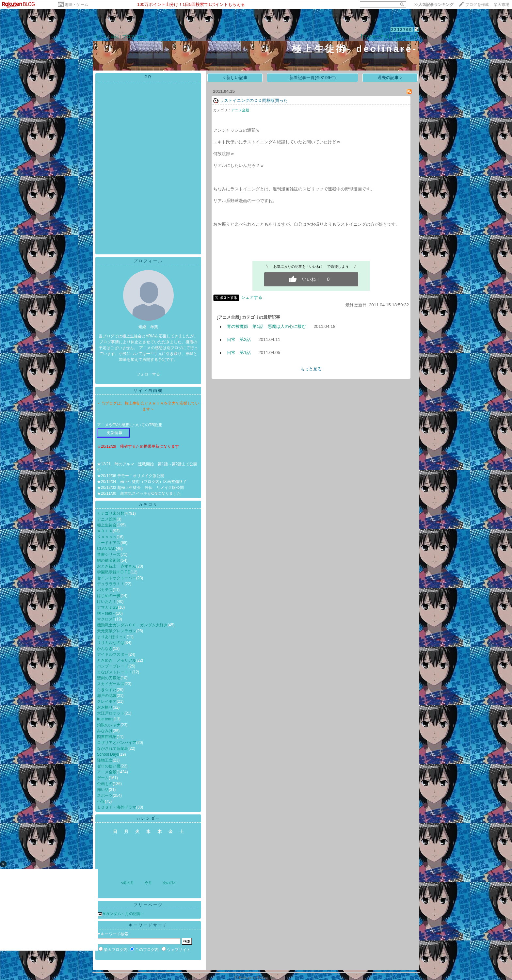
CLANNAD (106, 549)
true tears (105, 719)
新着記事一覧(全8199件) (313, 78)
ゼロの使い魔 (109, 766)
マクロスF (106, 619)
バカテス (105, 590)
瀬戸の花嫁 (107, 696)
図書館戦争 (107, 737)
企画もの (105, 784)
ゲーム (103, 778)
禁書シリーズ (109, 554)
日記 (115, 36)
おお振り (105, 707)
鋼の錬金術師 (109, 560)
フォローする (148, 374)
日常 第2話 (239, 339)
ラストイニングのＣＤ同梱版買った (254, 100)
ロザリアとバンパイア (117, 743)
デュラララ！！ (111, 584)
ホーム (100, 36)
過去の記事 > (390, 78)
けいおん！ (107, 602)
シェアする (252, 297)
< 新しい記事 (235, 78)
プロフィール (135, 36)
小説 (101, 801)
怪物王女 (105, 760)
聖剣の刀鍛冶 (109, 678)
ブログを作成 (477, 5)
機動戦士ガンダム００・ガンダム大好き (132, 625)
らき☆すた (107, 690)
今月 (148, 883)
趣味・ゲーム (76, 5)
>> (434, 5)
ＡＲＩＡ (105, 531)
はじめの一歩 (109, 596)
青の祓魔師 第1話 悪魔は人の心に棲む (266, 326)
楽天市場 (502, 5)
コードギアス (109, 543)
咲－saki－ (106, 613)
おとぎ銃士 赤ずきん (117, 566)
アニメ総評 (107, 519)
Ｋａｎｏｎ (107, 537)
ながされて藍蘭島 (113, 748)
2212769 (402, 30)
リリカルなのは (111, 643)
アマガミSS (107, 607)
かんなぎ (105, 649)
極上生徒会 (107, 525)
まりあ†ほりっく (112, 637)
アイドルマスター (113, 654)
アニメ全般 (107, 772)
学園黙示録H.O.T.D (114, 572)
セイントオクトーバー (117, 578)
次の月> (169, 883)
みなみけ (105, 731)
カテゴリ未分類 (111, 513)
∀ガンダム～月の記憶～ (124, 914)
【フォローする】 (376, 36)
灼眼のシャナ (109, 725)
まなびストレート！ (115, 672)
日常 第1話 (239, 353)
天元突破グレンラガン (117, 631)
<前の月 (127, 883)
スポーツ (105, 795)
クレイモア (107, 701)
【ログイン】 (407, 36)
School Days (108, 754)
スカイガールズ (111, 684)
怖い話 (103, 790)
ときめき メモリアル (117, 660)
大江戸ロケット (111, 713)
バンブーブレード (113, 666)
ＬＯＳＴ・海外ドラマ (117, 807)
